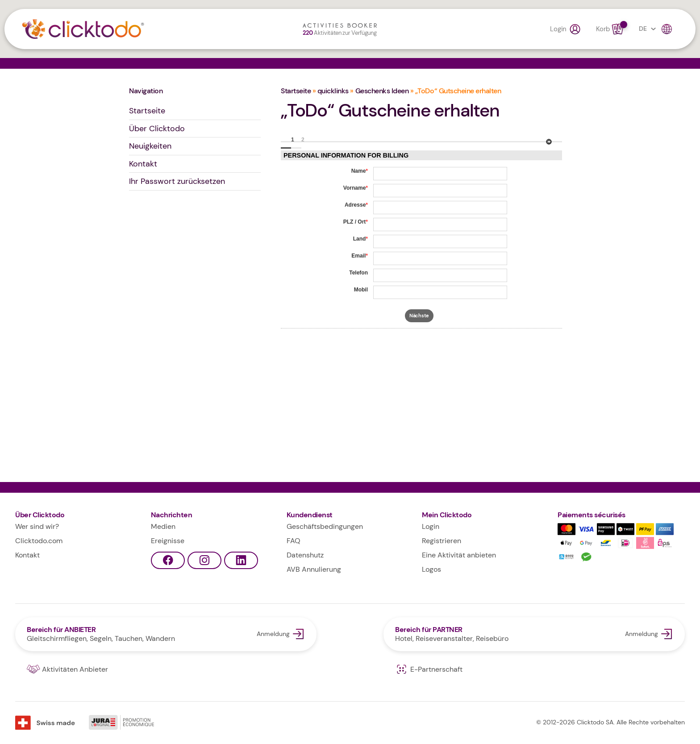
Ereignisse (168, 541)
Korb (610, 29)
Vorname (356, 188)
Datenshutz (305, 555)
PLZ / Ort (356, 222)
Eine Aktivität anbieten (459, 555)
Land (360, 239)
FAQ (294, 541)
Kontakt (143, 164)
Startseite (147, 111)
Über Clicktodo (157, 129)
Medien (163, 526)
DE (656, 29)
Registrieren (442, 541)
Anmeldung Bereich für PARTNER (534, 634)
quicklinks (333, 91)
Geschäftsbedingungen (325, 526)
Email (360, 256)
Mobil (361, 290)
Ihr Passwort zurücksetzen (177, 181)
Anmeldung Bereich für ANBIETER (166, 634)
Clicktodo (83, 29)
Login (566, 29)
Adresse (356, 205)
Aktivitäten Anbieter (67, 669)
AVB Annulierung (314, 569)
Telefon (358, 273)
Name (360, 171)
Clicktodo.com (39, 541)
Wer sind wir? (37, 526)
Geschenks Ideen (382, 91)
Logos (431, 569)
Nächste (549, 142)
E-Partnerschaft (429, 669)
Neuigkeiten (150, 146)
